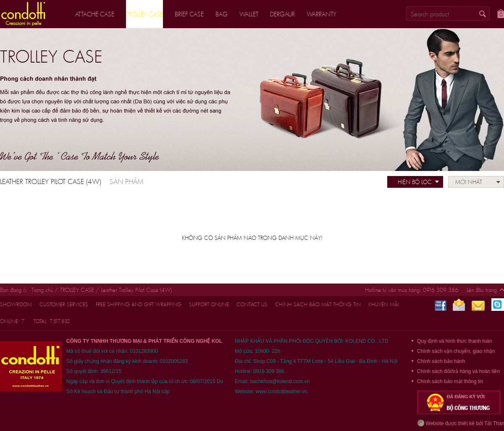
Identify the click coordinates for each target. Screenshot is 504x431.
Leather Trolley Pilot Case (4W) (136, 290)
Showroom (16, 304)
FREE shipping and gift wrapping (139, 304)
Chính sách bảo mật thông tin (318, 304)
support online (209, 304)
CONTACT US (252, 304)
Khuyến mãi (384, 304)
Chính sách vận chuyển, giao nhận (456, 351)
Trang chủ (42, 290)
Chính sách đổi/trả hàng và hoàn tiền (458, 371)
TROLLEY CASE (77, 290)
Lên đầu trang (482, 290)
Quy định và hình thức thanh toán (454, 341)
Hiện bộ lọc (415, 182)
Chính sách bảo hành (441, 361)
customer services (64, 304)
